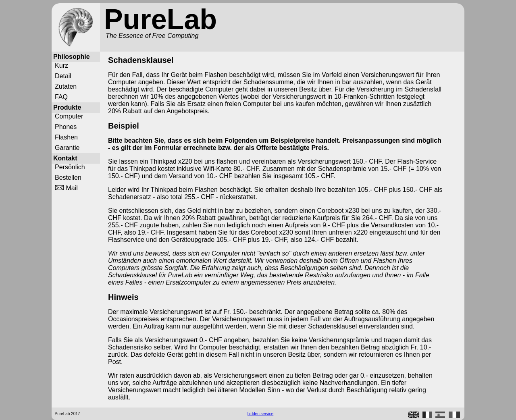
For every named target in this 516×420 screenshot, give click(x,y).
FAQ (61, 97)
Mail (66, 188)
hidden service (260, 414)
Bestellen (68, 178)
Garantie (67, 148)
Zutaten (66, 86)
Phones (66, 127)
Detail (63, 76)
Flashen (66, 137)
